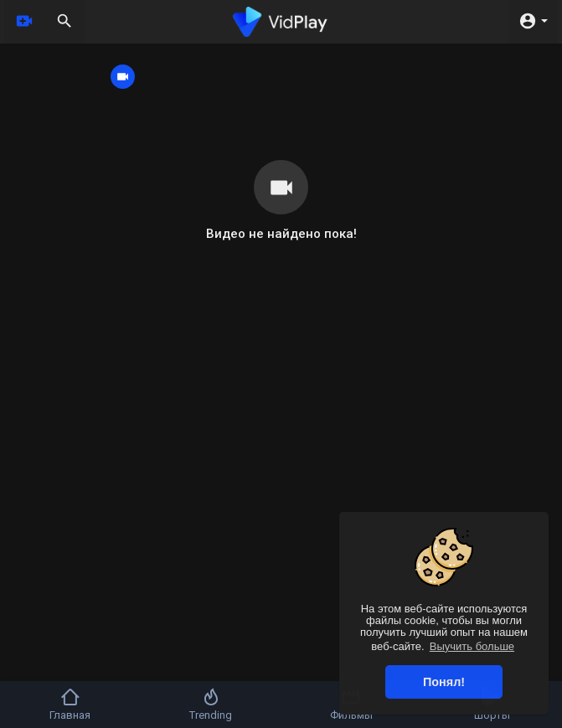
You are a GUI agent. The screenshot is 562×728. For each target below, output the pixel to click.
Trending (211, 704)
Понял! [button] (444, 682)
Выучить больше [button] (472, 646)
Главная (70, 704)
